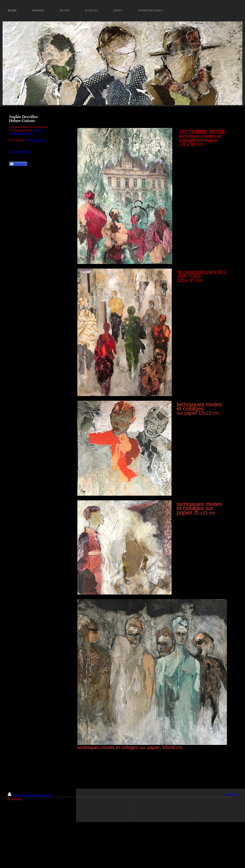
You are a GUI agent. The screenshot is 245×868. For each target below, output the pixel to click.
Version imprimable (22, 795)
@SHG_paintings (36, 140)
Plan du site (45, 795)
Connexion (231, 794)
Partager (18, 164)
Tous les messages (19, 151)
